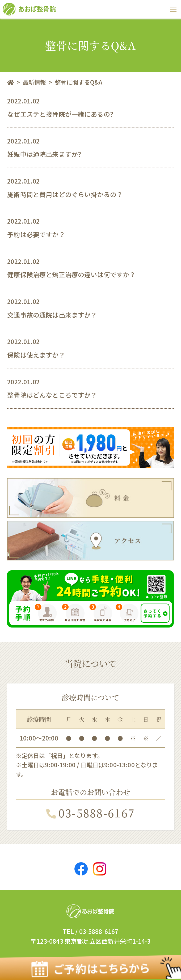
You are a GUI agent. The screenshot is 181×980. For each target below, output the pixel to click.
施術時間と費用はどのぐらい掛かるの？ (65, 194)
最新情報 (34, 82)
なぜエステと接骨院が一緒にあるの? (60, 114)
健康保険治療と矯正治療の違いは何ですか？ (71, 274)
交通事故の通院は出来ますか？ (52, 315)
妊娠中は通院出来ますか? (44, 154)
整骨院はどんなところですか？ (52, 395)
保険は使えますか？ (36, 355)
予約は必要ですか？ (36, 234)
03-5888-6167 (90, 813)
